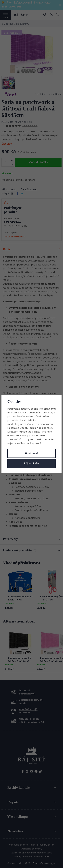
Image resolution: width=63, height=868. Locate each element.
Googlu (24, 428)
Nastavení (31, 453)
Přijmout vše (31, 463)
